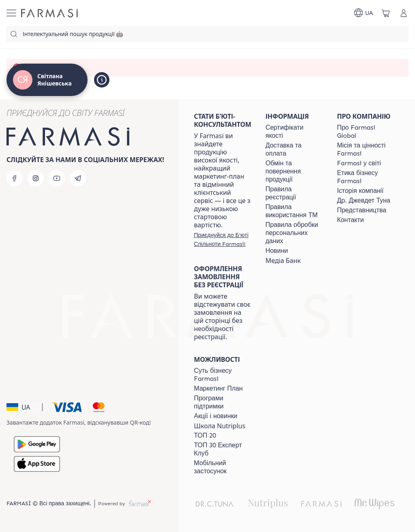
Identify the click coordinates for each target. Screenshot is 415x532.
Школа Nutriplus (220, 426)
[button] (23, 407)
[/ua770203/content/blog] (277, 251)
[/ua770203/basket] (386, 13)
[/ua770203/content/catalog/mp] (218, 389)
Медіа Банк (283, 261)
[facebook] (15, 178)
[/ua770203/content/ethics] (366, 177)
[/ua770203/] (49, 13)
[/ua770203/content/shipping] (294, 150)
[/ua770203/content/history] (360, 191)
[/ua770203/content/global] (366, 132)
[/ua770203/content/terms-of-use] (294, 193)
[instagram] (36, 178)
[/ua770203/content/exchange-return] (294, 171)
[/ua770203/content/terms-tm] (294, 211)
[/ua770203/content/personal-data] (294, 233)
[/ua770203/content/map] (362, 210)
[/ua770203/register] (223, 239)
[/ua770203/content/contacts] (351, 220)
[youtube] (57, 178)
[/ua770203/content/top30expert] (222, 449)
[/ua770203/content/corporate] (359, 163)
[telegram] (78, 178)
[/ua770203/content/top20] (205, 436)
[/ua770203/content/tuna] (364, 201)
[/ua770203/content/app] (222, 467)
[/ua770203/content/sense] (222, 375)
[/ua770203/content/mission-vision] (366, 150)
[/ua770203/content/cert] (294, 132)
